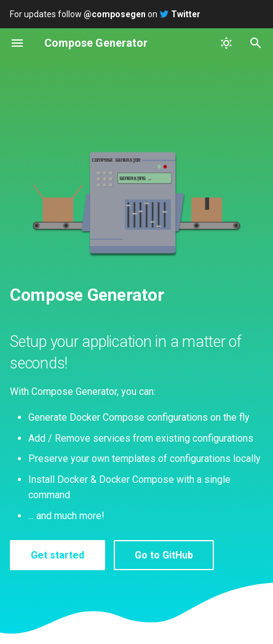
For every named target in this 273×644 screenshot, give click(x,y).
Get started (57, 555)
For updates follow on (105, 14)
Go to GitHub (164, 555)
